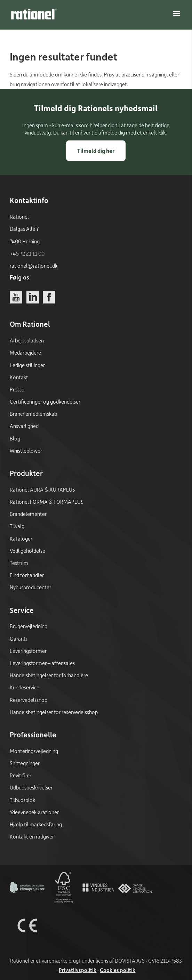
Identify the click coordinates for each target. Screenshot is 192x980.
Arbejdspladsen (27, 340)
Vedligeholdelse (27, 551)
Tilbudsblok (22, 800)
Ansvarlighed (24, 426)
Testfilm (19, 563)
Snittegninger (25, 763)
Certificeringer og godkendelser (45, 402)
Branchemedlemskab (33, 414)
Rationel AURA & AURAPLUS (42, 489)
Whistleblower (26, 451)
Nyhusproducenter (30, 587)
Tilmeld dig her (96, 151)
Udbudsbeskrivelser (31, 787)
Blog (15, 438)
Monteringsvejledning (34, 751)
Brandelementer (28, 514)
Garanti (18, 639)
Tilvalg (17, 526)
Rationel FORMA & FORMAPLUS (47, 502)
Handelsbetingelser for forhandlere (49, 675)
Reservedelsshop (29, 700)
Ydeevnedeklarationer (34, 812)
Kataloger (21, 538)
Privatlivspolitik (78, 970)
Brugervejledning (29, 626)
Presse (17, 389)
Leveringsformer (28, 651)
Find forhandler (27, 575)
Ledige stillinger (27, 365)
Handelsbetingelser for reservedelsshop (54, 712)
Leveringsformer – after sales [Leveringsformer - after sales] (42, 663)
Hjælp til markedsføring (36, 824)
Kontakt (19, 377)
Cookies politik (118, 970)
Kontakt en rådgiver (32, 836)
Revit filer (21, 775)
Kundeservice (25, 687)
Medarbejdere (25, 353)
